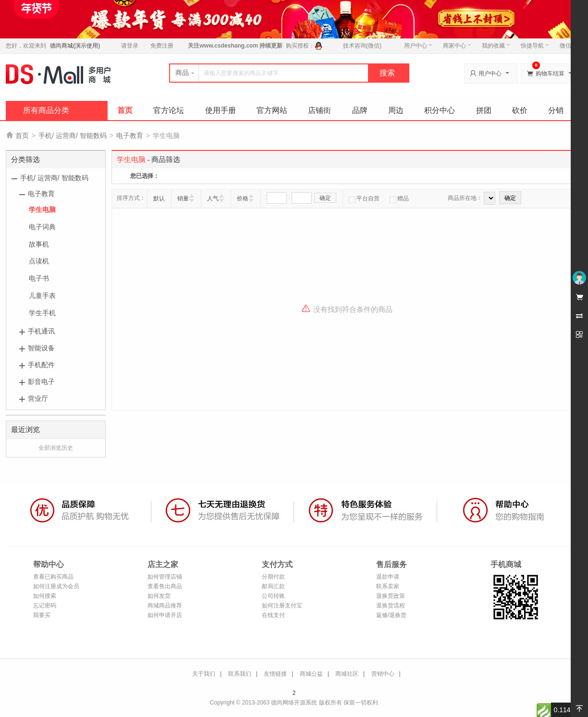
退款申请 (388, 577)
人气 (213, 198)
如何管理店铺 (165, 577)
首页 (125, 110)
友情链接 (275, 674)
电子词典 (42, 227)
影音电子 (41, 382)
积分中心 (440, 110)
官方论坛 (169, 110)
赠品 (399, 198)
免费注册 (162, 46)
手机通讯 (41, 331)
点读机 (39, 261)
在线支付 (273, 615)
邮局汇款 (273, 586)
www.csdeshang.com (229, 46)
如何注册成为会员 (56, 586)
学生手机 (42, 313)
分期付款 (273, 577)
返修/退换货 (391, 615)
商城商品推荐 (165, 606)
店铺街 (319, 110)
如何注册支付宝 (282, 606)
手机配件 (41, 365)
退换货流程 (391, 606)
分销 (556, 110)
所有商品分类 (46, 110)
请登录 (130, 46)
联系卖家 (388, 586)
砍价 (520, 110)
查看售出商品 (165, 586)
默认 (159, 198)
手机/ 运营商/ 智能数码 (73, 136)
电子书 (39, 278)
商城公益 (311, 674)
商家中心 (457, 46)
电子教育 (130, 136)
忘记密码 (45, 606)
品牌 (360, 110)
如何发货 (159, 596)
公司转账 (273, 596)
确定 (325, 198)
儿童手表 (42, 296)
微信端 (568, 46)
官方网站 (272, 110)
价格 (243, 198)
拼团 (484, 110)
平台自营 (364, 198)
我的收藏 (496, 46)
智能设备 (41, 348)
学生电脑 (42, 210)
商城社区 (347, 674)
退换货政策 (391, 596)
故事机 (39, 244)
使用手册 (220, 110)
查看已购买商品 (53, 577)
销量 (183, 198)
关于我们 (204, 674)
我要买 (42, 615)
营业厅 (38, 398)
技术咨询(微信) (362, 46)
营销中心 (383, 674)
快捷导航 (535, 46)
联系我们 (240, 674)
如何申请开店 (165, 615)
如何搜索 (45, 596)
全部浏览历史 (56, 448)
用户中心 (418, 46)
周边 (396, 110)
